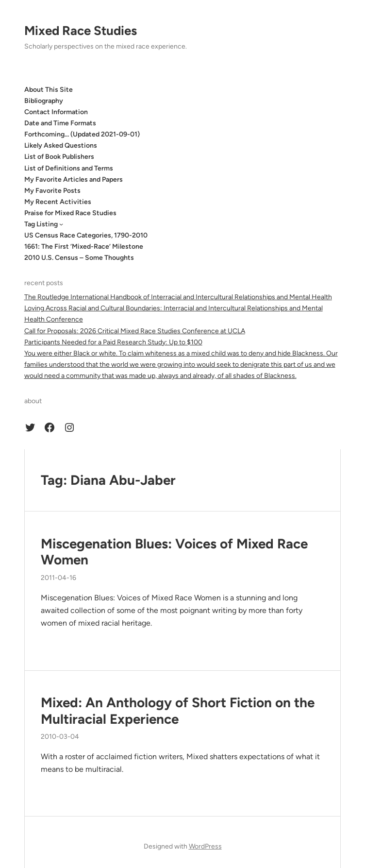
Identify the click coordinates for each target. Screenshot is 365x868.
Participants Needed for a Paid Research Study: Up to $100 (113, 342)
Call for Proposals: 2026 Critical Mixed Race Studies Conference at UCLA (135, 331)
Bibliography (44, 101)
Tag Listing (41, 224)
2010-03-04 (60, 737)
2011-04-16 (58, 578)
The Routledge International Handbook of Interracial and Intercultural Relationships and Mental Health (178, 297)
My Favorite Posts (52, 191)
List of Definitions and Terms (69, 168)
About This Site (49, 90)
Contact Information (56, 112)
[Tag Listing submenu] (61, 224)
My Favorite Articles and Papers (74, 179)
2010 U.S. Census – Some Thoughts (79, 258)
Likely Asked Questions (61, 145)
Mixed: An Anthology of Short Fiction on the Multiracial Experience (178, 711)
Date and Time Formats (60, 123)
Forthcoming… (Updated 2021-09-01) (82, 134)
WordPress (205, 846)
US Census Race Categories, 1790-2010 (86, 235)
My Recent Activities (58, 202)
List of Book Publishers (59, 157)
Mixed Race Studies (81, 31)
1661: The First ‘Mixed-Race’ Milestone (84, 247)
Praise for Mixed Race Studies (70, 213)
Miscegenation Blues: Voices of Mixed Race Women (174, 552)
